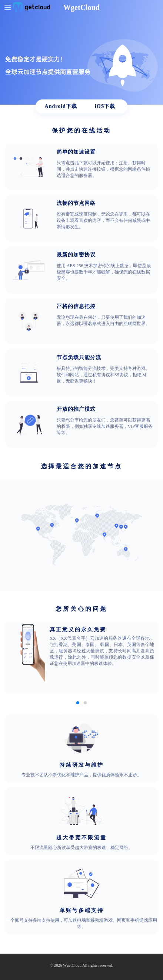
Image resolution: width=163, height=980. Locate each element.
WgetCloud (72, 965)
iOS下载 (105, 106)
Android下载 (61, 106)
